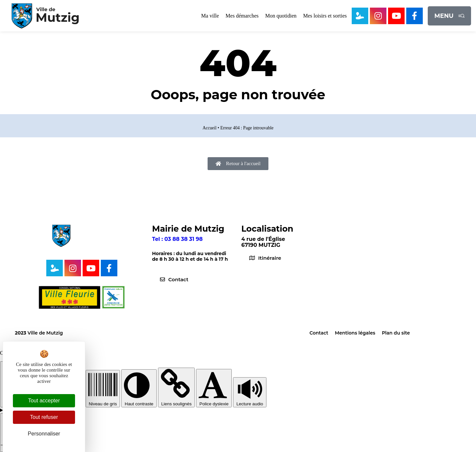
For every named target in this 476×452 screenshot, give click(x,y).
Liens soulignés (177, 401)
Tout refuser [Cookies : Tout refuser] (44, 417)
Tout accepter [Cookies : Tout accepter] (44, 401)
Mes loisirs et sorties (325, 16)
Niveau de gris (103, 401)
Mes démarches (242, 16)
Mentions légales (355, 333)
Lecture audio (250, 401)
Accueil (210, 128)
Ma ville (210, 16)
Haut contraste (139, 401)
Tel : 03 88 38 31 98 (177, 239)
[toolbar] (238, 398)
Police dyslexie (214, 401)
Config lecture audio (27, 410)
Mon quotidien (281, 16)
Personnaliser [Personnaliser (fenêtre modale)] (44, 434)
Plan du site (396, 333)
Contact (319, 333)
